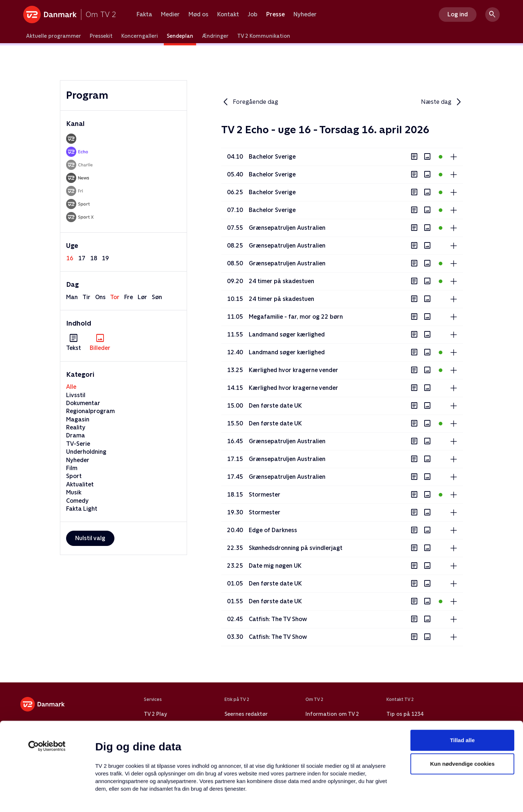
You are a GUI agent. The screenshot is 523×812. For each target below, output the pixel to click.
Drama (76, 435)
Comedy (77, 501)
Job (253, 15)
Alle (71, 387)
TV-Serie (78, 444)
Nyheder (305, 15)
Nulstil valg (90, 538)
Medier (170, 15)
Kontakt (228, 15)
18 (94, 258)
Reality (76, 427)
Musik (74, 492)
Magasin (78, 419)
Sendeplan (180, 36)
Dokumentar (83, 403)
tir (86, 297)
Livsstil (76, 395)
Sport (74, 476)
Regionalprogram (90, 411)
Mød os (198, 15)
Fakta (144, 15)
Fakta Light (82, 509)
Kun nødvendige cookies (462, 716)
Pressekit (101, 36)
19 (105, 258)
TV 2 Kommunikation (264, 36)
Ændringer (215, 36)
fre (129, 297)
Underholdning (86, 452)
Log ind (458, 14)
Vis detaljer (352, 798)
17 (82, 258)
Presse (275, 15)
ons (100, 297)
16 (70, 258)
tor (115, 297)
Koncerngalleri (140, 36)
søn (157, 297)
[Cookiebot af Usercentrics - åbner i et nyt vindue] (47, 698)
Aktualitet (80, 484)
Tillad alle (462, 692)
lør (142, 297)
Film (72, 468)
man (72, 297)
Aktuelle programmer (54, 36)
